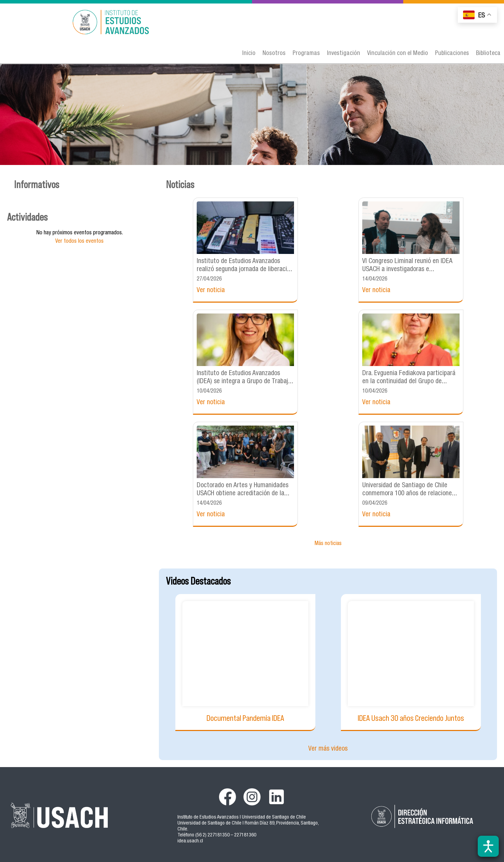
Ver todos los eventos (79, 242)
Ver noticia (211, 291)
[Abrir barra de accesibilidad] (488, 846)
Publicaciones (452, 54)
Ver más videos (328, 749)
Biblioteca (488, 54)
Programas (306, 54)
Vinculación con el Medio (398, 54)
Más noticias (328, 544)
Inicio (249, 54)
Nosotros (274, 54)
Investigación (344, 54)
